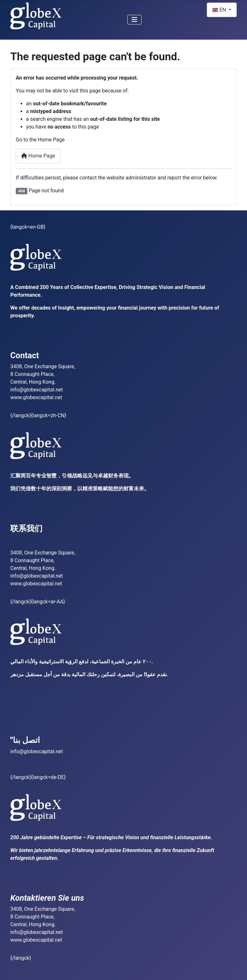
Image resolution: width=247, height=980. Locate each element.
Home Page (38, 156)
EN (220, 10)
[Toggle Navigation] (134, 20)
